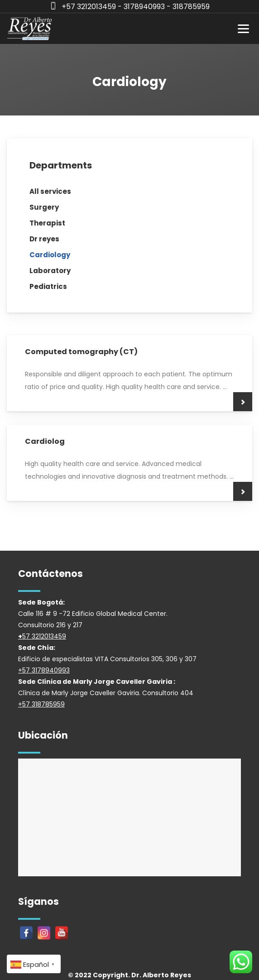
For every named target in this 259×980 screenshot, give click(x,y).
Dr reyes (44, 239)
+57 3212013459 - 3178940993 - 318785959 (136, 7)
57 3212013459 (44, 636)
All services (50, 191)
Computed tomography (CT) (81, 352)
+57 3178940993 (44, 670)
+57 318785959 (41, 704)
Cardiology (50, 255)
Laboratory (50, 271)
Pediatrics (48, 286)
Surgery (44, 207)
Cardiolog (45, 441)
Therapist (47, 223)
